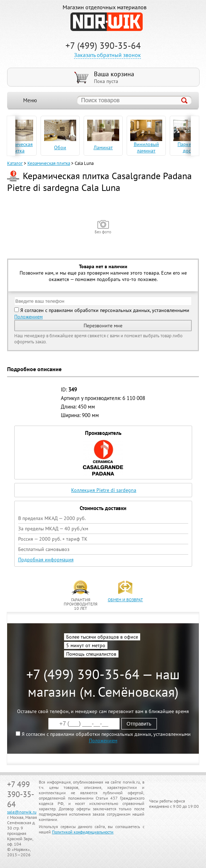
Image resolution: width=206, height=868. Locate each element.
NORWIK (107, 22)
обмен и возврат (125, 600)
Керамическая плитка (49, 163)
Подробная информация (46, 560)
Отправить (139, 724)
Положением (28, 317)
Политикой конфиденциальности (83, 832)
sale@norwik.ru (22, 812)
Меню (30, 100)
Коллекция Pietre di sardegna (104, 490)
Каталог (15, 163)
